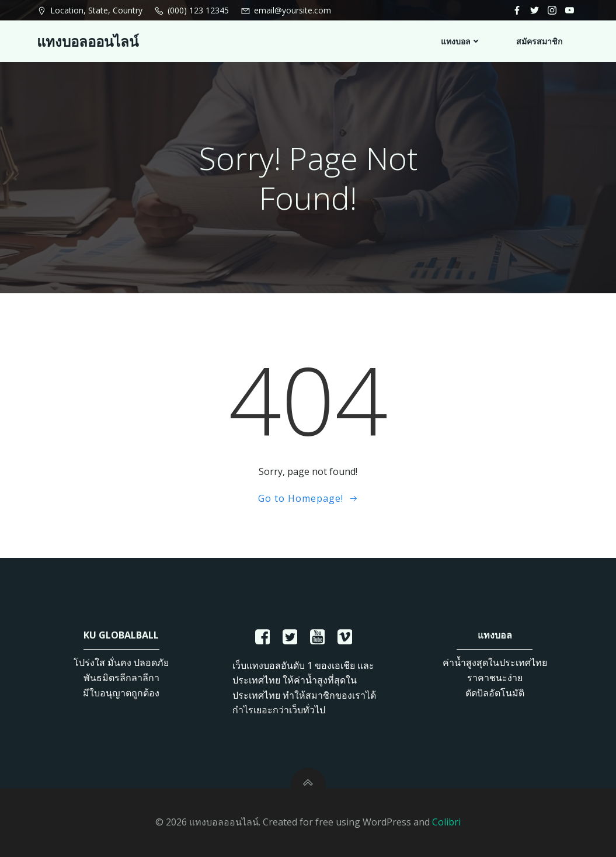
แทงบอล (461, 41)
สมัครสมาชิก (539, 41)
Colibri (446, 822)
